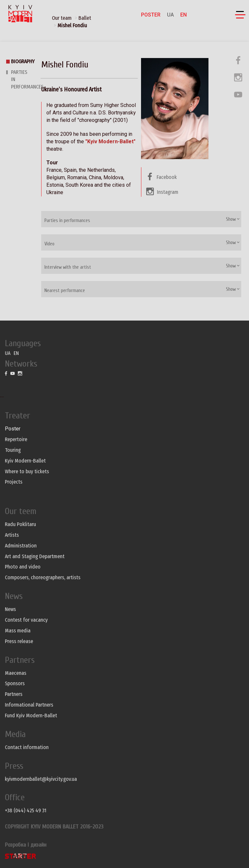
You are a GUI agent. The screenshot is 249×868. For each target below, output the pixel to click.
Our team (62, 18)
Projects (14, 482)
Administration (21, 546)
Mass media (18, 631)
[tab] (141, 219)
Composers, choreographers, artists (43, 577)
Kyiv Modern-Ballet (25, 461)
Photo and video (23, 567)
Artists (12, 535)
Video (49, 244)
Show (233, 219)
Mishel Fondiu (72, 25)
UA (170, 15)
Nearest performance (65, 291)
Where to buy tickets (27, 471)
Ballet (85, 18)
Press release (19, 641)
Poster (151, 15)
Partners (14, 694)
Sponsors (15, 683)
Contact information (27, 747)
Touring (13, 450)
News (10, 609)
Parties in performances (67, 221)
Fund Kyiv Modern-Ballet (31, 716)
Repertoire (16, 439)
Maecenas (16, 673)
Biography (23, 61)
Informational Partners (29, 705)
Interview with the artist (68, 267)
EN (184, 15)
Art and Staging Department (35, 556)
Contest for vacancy (26, 620)
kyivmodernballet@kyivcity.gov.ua (41, 779)
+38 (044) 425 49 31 (26, 810)
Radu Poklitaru (20, 524)
